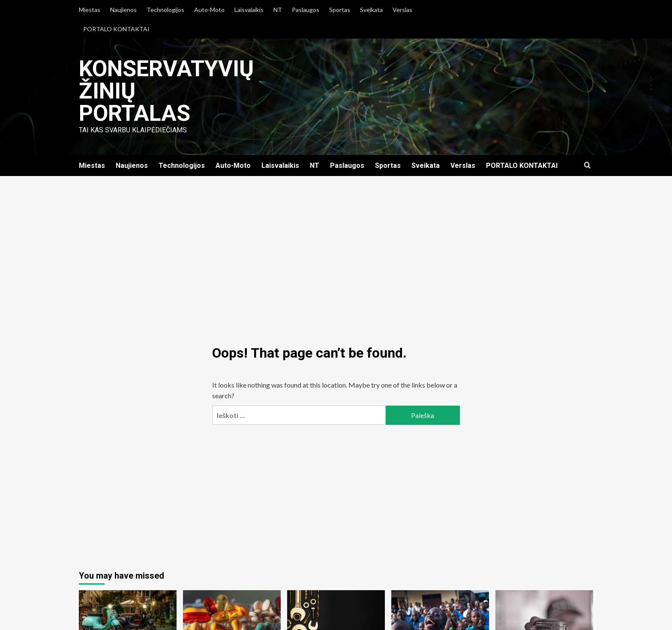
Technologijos (165, 10)
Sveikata (371, 10)
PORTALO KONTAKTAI (116, 29)
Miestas (90, 10)
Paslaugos (306, 10)
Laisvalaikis (249, 10)
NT (278, 10)
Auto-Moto (209, 10)
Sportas (340, 10)
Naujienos (123, 10)
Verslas (402, 10)
